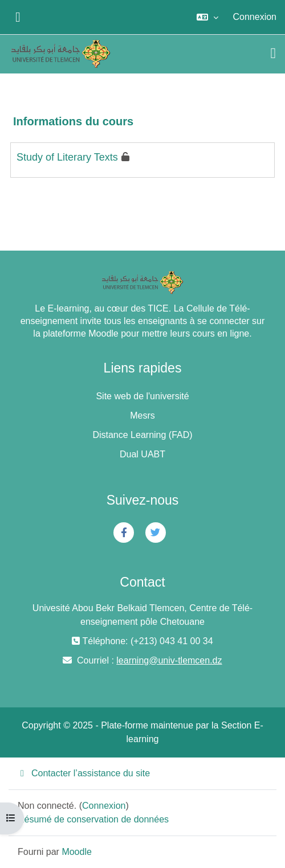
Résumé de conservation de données (93, 819)
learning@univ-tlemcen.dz (169, 660)
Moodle (76, 852)
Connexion (255, 17)
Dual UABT (142, 454)
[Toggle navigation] (274, 54)
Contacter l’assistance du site (84, 773)
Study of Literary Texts (67, 157)
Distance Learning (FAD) (142, 435)
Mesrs (142, 415)
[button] (207, 17)
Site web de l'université (142, 396)
